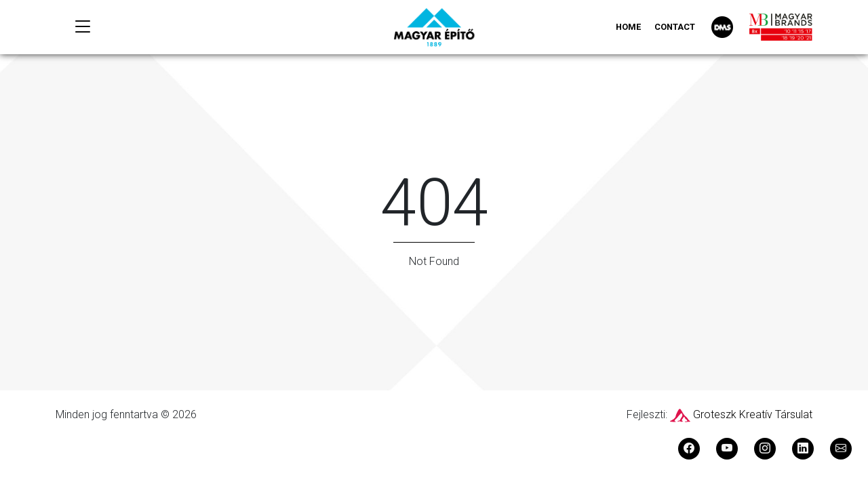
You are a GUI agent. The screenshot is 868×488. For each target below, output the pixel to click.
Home (628, 27)
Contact (675, 27)
